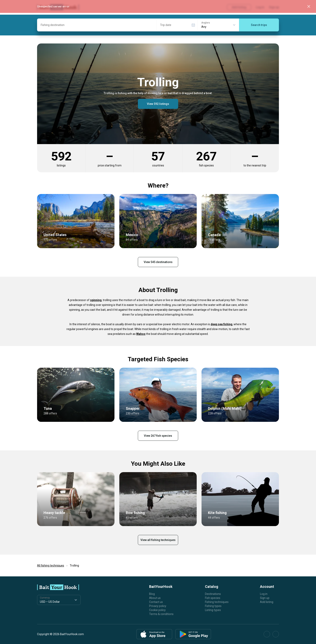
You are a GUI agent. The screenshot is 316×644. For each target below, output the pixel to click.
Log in (264, 594)
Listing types (213, 610)
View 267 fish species (158, 436)
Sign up (265, 598)
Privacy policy (158, 606)
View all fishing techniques (158, 540)
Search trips (259, 25)
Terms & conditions (161, 614)
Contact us (156, 602)
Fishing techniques (217, 602)
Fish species (213, 598)
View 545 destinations (158, 262)
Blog (152, 594)
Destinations (213, 594)
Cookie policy (157, 610)
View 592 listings (158, 104)
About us (155, 598)
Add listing (267, 602)
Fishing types (213, 606)
